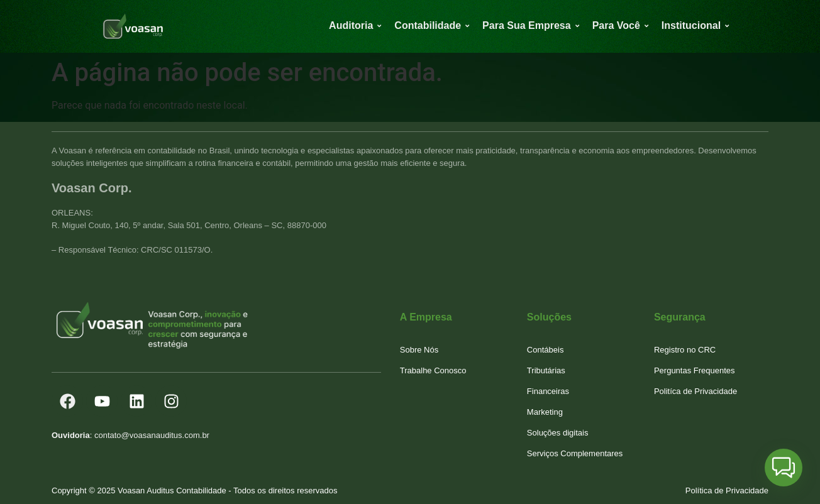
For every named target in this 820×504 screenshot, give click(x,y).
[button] (784, 468)
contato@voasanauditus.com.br (152, 435)
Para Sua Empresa (529, 25)
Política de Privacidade (727, 490)
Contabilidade (430, 25)
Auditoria (353, 25)
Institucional (693, 25)
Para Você (618, 25)
